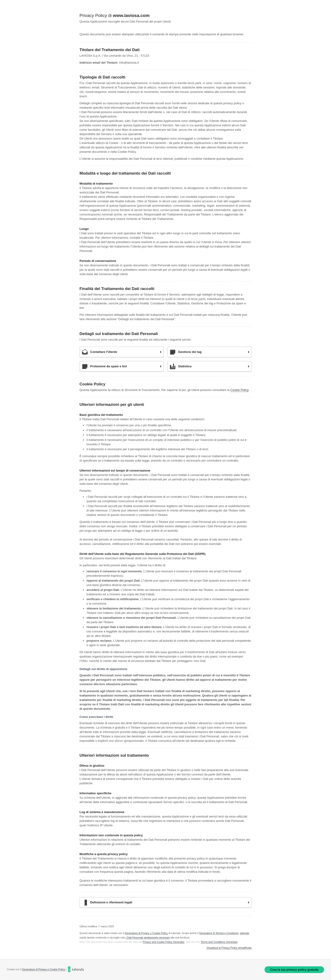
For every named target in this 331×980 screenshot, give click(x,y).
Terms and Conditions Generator (219, 942)
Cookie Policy (239, 390)
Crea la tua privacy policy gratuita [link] (294, 970)
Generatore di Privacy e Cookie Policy (146, 933)
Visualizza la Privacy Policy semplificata (229, 948)
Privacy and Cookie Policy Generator (164, 942)
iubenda (244, 933)
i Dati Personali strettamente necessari (148, 938)
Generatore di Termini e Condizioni (219, 933)
